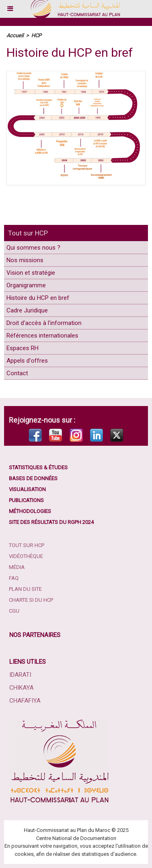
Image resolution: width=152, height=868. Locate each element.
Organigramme (26, 285)
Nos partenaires (35, 635)
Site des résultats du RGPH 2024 (51, 522)
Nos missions (25, 260)
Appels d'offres (27, 361)
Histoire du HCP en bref (38, 298)
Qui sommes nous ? (33, 248)
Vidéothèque (26, 556)
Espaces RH (22, 348)
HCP (36, 35)
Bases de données (33, 478)
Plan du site (25, 589)
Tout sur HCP (28, 233)
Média (17, 567)
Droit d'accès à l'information (44, 323)
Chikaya (21, 688)
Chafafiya (25, 701)
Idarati (20, 675)
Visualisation (27, 489)
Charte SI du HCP (31, 600)
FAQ (14, 578)
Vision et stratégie (31, 273)
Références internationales (42, 336)
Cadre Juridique (27, 310)
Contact (17, 373)
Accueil (15, 35)
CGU (14, 611)
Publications (26, 500)
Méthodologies (30, 511)
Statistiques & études (38, 467)
